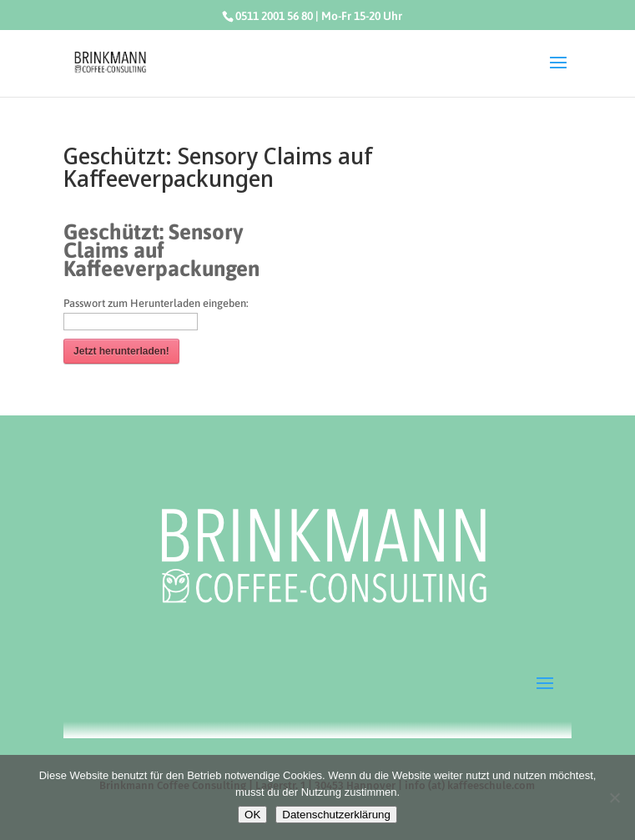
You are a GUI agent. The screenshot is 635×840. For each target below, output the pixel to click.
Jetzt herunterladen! (121, 351)
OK (252, 815)
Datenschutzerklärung (336, 815)
